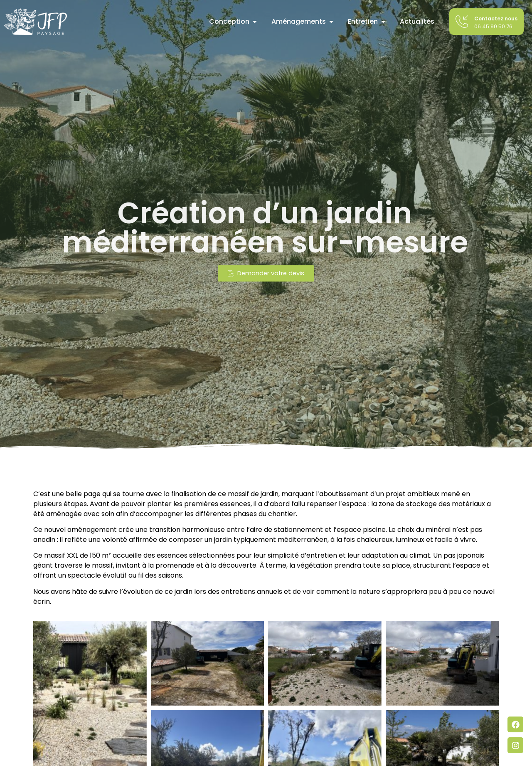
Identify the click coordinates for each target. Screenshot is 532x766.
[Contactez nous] (462, 22)
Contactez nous (496, 19)
